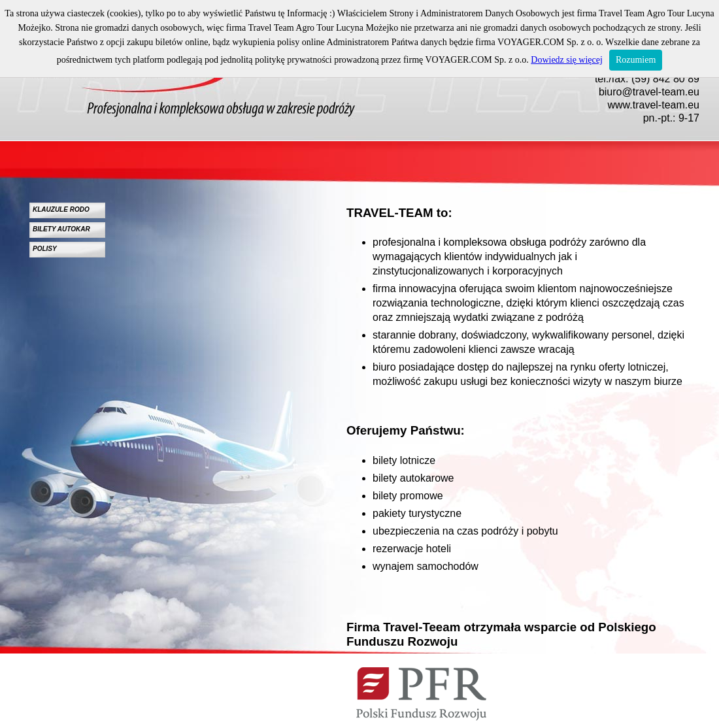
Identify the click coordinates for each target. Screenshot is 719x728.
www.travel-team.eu (654, 105)
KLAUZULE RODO (61, 209)
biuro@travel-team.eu (649, 92)
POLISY (45, 249)
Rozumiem (636, 60)
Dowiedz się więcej (567, 60)
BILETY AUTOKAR (61, 229)
